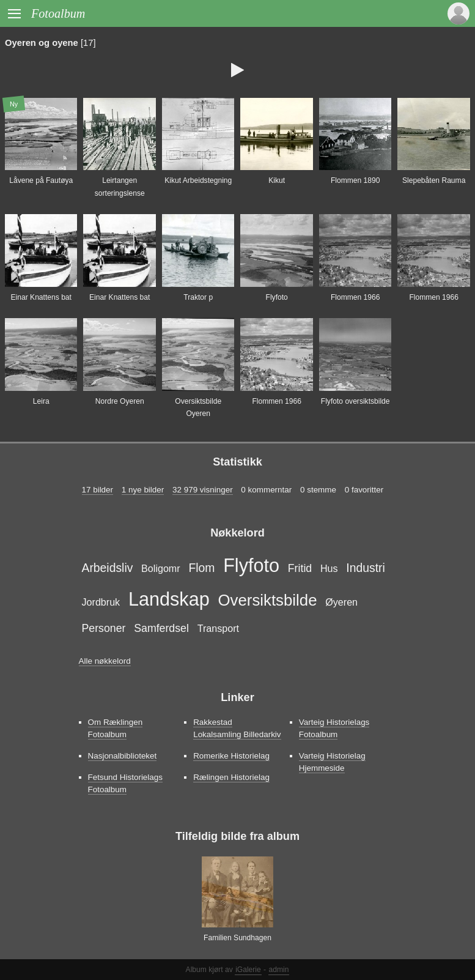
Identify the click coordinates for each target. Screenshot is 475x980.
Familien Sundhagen (237, 938)
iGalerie (248, 970)
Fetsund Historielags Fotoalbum (126, 783)
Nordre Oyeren (120, 401)
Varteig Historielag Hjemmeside (332, 762)
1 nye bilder (143, 490)
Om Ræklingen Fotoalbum (116, 728)
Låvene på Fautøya (41, 180)
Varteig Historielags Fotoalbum (334, 728)
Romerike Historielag (231, 756)
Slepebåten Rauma (434, 180)
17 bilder (98, 490)
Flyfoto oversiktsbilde (355, 401)
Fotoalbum (58, 13)
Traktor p (198, 297)
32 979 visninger (203, 490)
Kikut (277, 180)
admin (279, 970)
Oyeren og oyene (42, 43)
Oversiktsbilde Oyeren (198, 407)
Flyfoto (277, 297)
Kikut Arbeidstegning (198, 180)
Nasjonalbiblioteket (123, 756)
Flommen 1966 (355, 297)
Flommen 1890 (355, 180)
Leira (41, 401)
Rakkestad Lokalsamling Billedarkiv (237, 728)
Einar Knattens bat (41, 297)
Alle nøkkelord (105, 661)
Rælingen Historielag (231, 777)
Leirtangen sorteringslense (120, 187)
